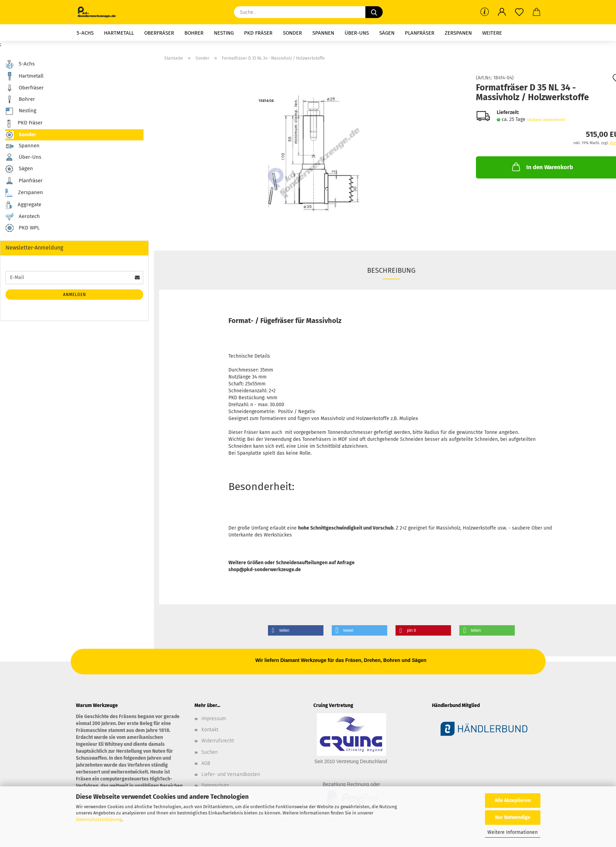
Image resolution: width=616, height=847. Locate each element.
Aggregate (23, 205)
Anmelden (75, 295)
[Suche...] (374, 12)
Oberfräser (159, 33)
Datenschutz (215, 785)
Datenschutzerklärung (99, 819)
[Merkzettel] (519, 12)
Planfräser (420, 33)
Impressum (214, 719)
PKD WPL (22, 228)
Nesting (224, 33)
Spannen (323, 33)
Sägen (387, 33)
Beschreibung (391, 270)
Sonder (292, 33)
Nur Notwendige (513, 817)
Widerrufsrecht (218, 741)
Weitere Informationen (513, 832)
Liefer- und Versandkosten (231, 774)
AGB (206, 763)
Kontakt (210, 730)
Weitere (492, 33)
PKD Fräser (258, 33)
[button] (502, 12)
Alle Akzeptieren (513, 800)
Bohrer (194, 33)
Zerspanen (458, 33)
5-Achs (85, 33)
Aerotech (23, 217)
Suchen (210, 752)
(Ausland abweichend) (546, 120)
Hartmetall (119, 33)
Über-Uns (357, 33)
